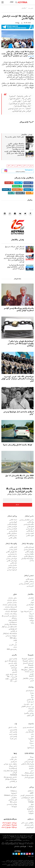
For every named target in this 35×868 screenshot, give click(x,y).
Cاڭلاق (32, 793)
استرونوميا (14, 793)
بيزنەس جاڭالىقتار (28, 679)
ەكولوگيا (31, 814)
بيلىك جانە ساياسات (11, 614)
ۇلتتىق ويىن (13, 730)
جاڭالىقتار (24, 8)
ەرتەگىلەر (31, 711)
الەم (33, 601)
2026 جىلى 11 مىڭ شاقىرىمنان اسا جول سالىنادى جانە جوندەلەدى (19, 477)
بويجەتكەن (30, 760)
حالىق (24, 166)
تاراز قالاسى (14, 563)
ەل (16, 643)
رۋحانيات (31, 687)
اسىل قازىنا (30, 702)
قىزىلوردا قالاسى (12, 568)
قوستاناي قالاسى (29, 548)
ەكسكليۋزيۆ (30, 809)
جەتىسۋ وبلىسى (12, 554)
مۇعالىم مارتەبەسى (12, 805)
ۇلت (16, 724)
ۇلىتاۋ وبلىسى (13, 531)
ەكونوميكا (31, 655)
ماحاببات (31, 766)
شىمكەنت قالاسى (12, 557)
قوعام (32, 603)
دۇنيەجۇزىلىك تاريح (11, 661)
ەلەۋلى (15, 595)
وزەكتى (31, 787)
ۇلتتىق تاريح (13, 659)
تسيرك (32, 741)
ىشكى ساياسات (13, 598)
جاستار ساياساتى (12, 603)
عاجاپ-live (13, 802)
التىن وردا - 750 (12, 677)
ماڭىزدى (14, 655)
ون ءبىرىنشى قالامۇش (27, 707)
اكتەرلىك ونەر (30, 732)
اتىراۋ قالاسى (30, 531)
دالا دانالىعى (30, 700)
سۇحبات (31, 610)
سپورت (32, 607)
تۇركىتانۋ (14, 668)
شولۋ (32, 805)
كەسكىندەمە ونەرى (28, 728)
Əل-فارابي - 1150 (11, 679)
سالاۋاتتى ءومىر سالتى (27, 823)
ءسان (32, 771)
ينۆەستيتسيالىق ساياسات (10, 605)
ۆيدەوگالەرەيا (13, 769)
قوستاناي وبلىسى (29, 550)
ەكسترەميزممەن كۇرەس (27, 796)
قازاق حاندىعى (13, 664)
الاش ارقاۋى (30, 716)
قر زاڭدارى (14, 632)
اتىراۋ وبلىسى (30, 529)
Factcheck (14, 775)
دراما (32, 698)
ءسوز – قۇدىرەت (29, 705)
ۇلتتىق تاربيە (13, 735)
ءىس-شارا (31, 800)
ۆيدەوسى (31, 56)
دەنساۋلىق (31, 791)
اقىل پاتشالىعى (13, 800)
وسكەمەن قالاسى (29, 582)
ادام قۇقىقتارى (13, 629)
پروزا (32, 695)
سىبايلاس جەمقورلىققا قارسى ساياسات (27, 671)
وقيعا (32, 623)
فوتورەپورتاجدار (29, 778)
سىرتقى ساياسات (12, 601)
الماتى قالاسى (13, 548)
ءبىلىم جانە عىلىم (11, 787)
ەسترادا (32, 744)
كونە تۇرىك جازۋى (11, 675)
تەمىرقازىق (14, 762)
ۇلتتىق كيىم (13, 737)
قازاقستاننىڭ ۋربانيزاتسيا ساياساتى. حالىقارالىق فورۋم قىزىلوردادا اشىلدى (16, 267)
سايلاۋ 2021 (13, 638)
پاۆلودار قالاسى (29, 552)
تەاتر (32, 735)
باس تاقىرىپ (13, 645)
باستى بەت (31, 8)
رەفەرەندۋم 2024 (12, 650)
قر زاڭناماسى (13, 782)
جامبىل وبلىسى (13, 566)
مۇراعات (32, 621)
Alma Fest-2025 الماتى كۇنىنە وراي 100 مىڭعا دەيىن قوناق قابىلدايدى (14, 154)
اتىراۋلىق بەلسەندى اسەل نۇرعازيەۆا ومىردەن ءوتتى (18, 413)
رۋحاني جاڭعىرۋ (29, 714)
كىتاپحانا (31, 709)
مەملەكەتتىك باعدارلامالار (10, 634)
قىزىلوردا (30, 166)
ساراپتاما (31, 616)
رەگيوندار (31, 811)
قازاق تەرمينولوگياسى (27, 798)
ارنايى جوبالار (13, 766)
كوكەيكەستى (30, 605)
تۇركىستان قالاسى (12, 561)
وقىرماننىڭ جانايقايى (27, 764)
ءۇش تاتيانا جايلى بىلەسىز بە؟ (15, 137)
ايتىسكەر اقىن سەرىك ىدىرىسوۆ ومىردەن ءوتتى (15, 248)
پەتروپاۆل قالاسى (29, 557)
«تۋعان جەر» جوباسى (10, 764)
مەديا (32, 746)
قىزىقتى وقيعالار (29, 773)
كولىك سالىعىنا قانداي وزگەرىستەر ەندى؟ (17, 445)
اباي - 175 (13, 682)
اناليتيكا (31, 676)
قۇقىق (15, 641)
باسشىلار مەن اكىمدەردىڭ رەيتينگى (9, 617)
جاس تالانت (13, 760)
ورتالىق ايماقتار (12, 516)
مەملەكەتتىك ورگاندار (11, 625)
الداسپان (14, 672)
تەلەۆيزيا (31, 739)
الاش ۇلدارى (13, 666)
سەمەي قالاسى (30, 580)
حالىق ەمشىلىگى (29, 825)
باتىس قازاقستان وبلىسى (27, 520)
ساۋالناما (31, 619)
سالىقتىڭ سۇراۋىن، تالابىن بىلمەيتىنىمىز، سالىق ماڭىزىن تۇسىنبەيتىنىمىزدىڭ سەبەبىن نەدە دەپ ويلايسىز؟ (15, 147)
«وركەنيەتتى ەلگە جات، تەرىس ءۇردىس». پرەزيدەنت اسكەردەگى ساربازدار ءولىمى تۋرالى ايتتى (17, 379)
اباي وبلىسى (30, 586)
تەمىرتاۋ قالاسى (12, 536)
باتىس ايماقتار (29, 516)
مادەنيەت (31, 724)
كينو (32, 737)
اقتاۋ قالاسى (30, 527)
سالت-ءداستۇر (13, 728)
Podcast (31, 802)
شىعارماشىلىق (30, 691)
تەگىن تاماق (11, 166)
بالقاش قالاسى (13, 538)
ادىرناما (31, 614)
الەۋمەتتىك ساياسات (11, 612)
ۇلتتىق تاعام (13, 732)
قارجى (32, 681)
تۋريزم (32, 674)
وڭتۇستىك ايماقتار (11, 544)
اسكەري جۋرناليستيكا (28, 776)
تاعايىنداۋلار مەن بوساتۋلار (9, 627)
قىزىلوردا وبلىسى (12, 570)
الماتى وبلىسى (13, 550)
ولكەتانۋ (15, 670)
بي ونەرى (31, 730)
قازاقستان (31, 598)
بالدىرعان (14, 757)
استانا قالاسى (13, 520)
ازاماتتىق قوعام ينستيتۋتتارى (13, 622)
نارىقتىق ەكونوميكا (28, 661)
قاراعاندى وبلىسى (12, 529)
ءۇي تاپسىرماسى (29, 762)
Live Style (29, 754)
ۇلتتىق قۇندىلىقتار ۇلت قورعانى (10, 772)
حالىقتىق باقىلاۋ (29, 668)
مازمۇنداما (14, 807)
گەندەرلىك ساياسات (11, 607)
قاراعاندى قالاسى (12, 527)
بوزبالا (32, 757)
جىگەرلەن (14, 798)
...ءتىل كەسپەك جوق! (27, 612)
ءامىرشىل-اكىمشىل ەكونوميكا (28, 665)
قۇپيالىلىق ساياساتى (20, 847)
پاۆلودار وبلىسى (29, 554)
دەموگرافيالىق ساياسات (10, 610)
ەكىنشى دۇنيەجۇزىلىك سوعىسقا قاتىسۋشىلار (10, 778)
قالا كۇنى (18, 166)
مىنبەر (15, 647)
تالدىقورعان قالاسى (11, 552)
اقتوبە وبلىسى (30, 534)
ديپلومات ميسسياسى (11, 636)
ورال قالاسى (30, 522)
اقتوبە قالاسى (30, 536)
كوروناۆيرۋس (30, 828)
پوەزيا (32, 693)
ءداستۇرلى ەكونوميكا (28, 659)
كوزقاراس (31, 807)
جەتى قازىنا (13, 739)
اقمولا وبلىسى (13, 522)
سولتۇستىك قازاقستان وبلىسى (27, 560)
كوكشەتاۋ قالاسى (12, 525)
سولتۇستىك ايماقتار (28, 544)
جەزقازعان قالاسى (12, 534)
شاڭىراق (31, 769)
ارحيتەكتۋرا (30, 748)
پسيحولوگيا (14, 791)
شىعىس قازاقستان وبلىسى (26, 584)
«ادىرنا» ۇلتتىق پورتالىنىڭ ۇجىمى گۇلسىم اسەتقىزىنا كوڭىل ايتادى (19, 310)
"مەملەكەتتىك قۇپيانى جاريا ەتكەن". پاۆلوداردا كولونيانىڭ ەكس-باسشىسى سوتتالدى (21, 344)
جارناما (31, 847)
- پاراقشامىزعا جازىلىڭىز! (21, 171)
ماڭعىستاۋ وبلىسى (29, 525)
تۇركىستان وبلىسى (12, 559)
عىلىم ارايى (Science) (10, 796)
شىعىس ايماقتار (29, 576)
